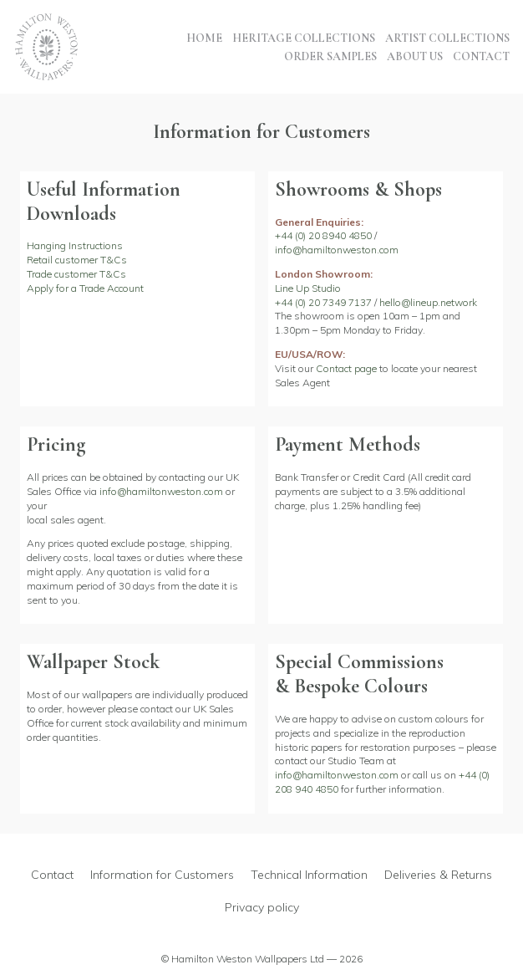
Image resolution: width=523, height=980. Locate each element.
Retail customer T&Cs (77, 260)
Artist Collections (447, 38)
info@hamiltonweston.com (337, 250)
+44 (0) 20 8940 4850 (323, 235)
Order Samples (330, 56)
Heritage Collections (304, 38)
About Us (415, 56)
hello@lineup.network (428, 302)
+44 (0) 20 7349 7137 (323, 302)
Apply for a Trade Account (85, 288)
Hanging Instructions (75, 245)
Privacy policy (262, 907)
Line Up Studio (308, 288)
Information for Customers (162, 875)
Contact (481, 56)
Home (204, 38)
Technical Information (309, 875)
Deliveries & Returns (438, 875)
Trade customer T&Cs (76, 274)
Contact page (346, 368)
